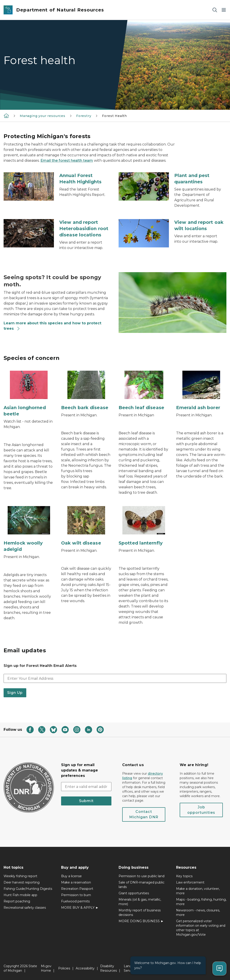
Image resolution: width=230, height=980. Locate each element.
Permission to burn (76, 895)
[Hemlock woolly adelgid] (29, 529)
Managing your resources (43, 116)
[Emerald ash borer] (201, 391)
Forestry (84, 116)
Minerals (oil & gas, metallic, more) (140, 902)
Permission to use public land (142, 876)
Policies (64, 968)
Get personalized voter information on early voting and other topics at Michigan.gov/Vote (201, 928)
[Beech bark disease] (86, 391)
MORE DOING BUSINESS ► (141, 921)
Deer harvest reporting (22, 882)
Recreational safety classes (25, 908)
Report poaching (17, 901)
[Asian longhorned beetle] (29, 394)
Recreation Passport (77, 889)
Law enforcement (190, 882)
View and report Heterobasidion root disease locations (84, 229)
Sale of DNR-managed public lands (142, 885)
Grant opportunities (134, 893)
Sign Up (15, 693)
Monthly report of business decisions (140, 913)
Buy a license (71, 876)
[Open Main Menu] (224, 10)
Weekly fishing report (20, 876)
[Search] (215, 10)
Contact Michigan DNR (144, 814)
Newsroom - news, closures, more (198, 913)
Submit (86, 801)
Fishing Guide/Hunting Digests (28, 889)
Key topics (184, 876)
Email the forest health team (67, 160)
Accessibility (85, 968)
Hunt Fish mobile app (20, 895)
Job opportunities (201, 810)
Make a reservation (76, 882)
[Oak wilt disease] (86, 526)
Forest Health (114, 116)
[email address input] (86, 787)
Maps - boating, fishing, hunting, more (201, 902)
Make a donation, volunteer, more (198, 891)
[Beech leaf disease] (144, 391)
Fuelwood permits (75, 901)
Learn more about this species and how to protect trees (52, 326)
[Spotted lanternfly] (144, 526)
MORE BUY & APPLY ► (80, 908)
